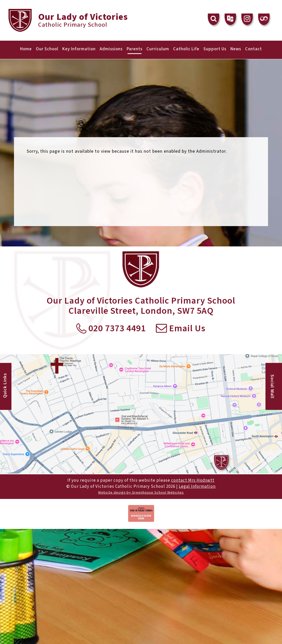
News (236, 49)
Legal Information (197, 486)
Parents (135, 49)
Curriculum (158, 49)
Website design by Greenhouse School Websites (141, 493)
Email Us (181, 329)
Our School (47, 49)
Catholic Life (186, 49)
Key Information (79, 49)
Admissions (111, 49)
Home (26, 49)
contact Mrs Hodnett (193, 480)
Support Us (215, 49)
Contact (254, 49)
